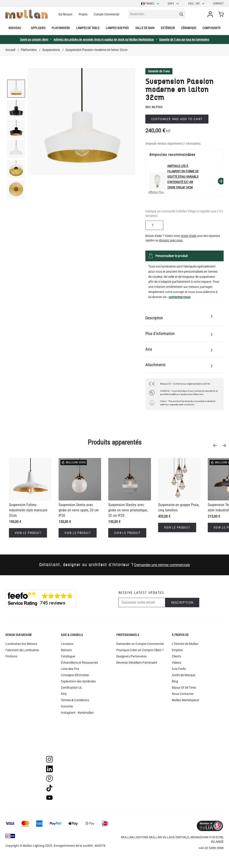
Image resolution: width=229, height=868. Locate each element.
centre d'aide (189, 236)
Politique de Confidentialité (79, 719)
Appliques (38, 28)
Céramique (189, 28)
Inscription (182, 602)
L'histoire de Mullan (185, 644)
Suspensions (51, 50)
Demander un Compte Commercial (140, 644)
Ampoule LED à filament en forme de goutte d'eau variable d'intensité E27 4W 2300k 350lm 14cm (183, 177)
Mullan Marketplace (185, 700)
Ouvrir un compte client (34, 40)
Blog (175, 681)
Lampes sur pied (117, 28)
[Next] (225, 446)
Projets (83, 14)
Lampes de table (88, 28)
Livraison (67, 644)
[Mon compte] (211, 14)
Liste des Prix (70, 669)
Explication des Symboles (78, 681)
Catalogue (68, 656)
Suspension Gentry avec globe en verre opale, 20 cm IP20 (79, 510)
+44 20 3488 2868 (211, 848)
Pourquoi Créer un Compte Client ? (140, 650)
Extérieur (168, 28)
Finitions (11, 656)
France (150, 4)
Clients (176, 656)
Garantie (67, 706)
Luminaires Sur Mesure (21, 644)
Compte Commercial (106, 14)
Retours (66, 650)
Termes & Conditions (75, 700)
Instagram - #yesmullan (77, 713)
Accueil (10, 50)
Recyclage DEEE (72, 731)
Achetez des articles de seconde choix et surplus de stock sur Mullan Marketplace (104, 40)
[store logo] (27, 14)
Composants (211, 28)
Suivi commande (72, 744)
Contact (218, 4)
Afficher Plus (156, 192)
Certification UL (72, 688)
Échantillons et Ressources (79, 663)
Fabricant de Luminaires (22, 650)
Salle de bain (145, 28)
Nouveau (15, 28)
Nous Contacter (183, 694)
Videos (176, 663)
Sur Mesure (65, 14)
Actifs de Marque (183, 675)
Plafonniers (61, 28)
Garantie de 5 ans (159, 71)
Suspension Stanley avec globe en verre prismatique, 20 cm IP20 (128, 510)
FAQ (64, 694)
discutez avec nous (171, 240)
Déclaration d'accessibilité (79, 725)
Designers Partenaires (131, 656)
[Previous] (216, 446)
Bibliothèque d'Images (76, 738)
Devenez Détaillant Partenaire (137, 663)
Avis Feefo (179, 669)
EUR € (174, 4)
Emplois (177, 650)
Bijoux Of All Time (184, 688)
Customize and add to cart (177, 119)
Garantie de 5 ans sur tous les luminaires (184, 40)
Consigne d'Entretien (75, 675)
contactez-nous (179, 297)
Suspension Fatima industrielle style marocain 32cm (28, 510)
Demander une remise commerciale (162, 565)
